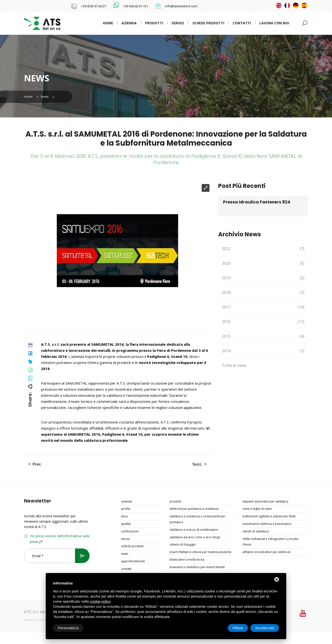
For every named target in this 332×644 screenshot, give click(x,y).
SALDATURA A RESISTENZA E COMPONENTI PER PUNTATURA (198, 519)
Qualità (126, 524)
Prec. (35, 464)
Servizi (178, 23)
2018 (263, 293)
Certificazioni (130, 531)
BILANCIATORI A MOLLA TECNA (187, 560)
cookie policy (100, 601)
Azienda (129, 23)
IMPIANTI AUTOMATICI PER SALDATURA (265, 501)
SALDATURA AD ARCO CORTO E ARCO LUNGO (195, 537)
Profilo (126, 509)
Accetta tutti (265, 628)
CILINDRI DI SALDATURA (256, 531)
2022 (263, 249)
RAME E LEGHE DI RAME (257, 509)
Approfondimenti (133, 561)
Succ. (200, 464)
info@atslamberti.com (181, 6)
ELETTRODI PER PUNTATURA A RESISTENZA (194, 509)
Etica (124, 516)
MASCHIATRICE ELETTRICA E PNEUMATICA (267, 524)
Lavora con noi (274, 23)
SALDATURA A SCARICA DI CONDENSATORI (194, 530)
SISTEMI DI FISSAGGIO (183, 544)
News (45, 97)
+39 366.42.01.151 (136, 6)
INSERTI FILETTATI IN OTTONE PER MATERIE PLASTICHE (201, 552)
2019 (263, 278)
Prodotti (154, 23)
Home (108, 23)
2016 (263, 322)
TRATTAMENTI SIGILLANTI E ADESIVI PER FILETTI (269, 516)
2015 (263, 336)
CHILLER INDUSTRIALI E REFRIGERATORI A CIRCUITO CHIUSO (270, 542)
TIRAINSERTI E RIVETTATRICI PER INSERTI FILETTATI (197, 567)
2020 (263, 263)
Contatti (242, 23)
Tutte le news (234, 365)
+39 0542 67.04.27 (94, 6)
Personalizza (68, 628)
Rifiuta (238, 628)
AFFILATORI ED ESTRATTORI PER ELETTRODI (266, 552)
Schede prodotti (208, 23)
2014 (263, 351)
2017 (263, 307)
